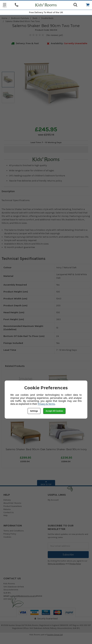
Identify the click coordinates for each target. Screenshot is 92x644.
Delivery (7, 500)
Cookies (7, 537)
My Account (53, 500)
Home (5, 18)
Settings (34, 411)
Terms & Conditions (56, 564)
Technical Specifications (16, 200)
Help (5, 515)
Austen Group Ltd (55, 635)
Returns (7, 509)
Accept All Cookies (54, 411)
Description (8, 191)
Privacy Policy (10, 534)
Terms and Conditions (14, 531)
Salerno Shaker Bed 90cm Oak (26, 449)
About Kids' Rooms (12, 503)
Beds (35, 18)
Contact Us (9, 512)
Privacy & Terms (46, 404)
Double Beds (47, 18)
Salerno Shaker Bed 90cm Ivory (66, 449)
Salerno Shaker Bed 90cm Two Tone (23, 21)
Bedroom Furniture (20, 18)
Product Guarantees (13, 506)
